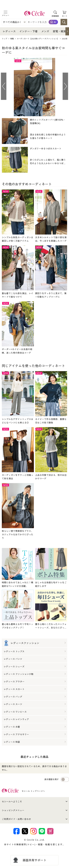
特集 (12, 39)
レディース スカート (14, 689)
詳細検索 (55, 16)
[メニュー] (6, 12)
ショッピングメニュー (13, 810)
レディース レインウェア (16, 719)
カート (65, 16)
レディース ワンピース (15, 712)
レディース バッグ (13, 697)
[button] (67, 31)
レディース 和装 (12, 742)
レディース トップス (14, 651)
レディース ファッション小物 (19, 674)
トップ (4, 39)
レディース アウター (14, 682)
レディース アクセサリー (16, 734)
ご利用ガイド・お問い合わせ (16, 819)
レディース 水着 (12, 727)
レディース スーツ (13, 704)
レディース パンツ (13, 659)
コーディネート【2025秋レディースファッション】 (38, 39)
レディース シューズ (14, 667)
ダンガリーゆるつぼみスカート (46, 149)
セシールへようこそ (12, 802)
